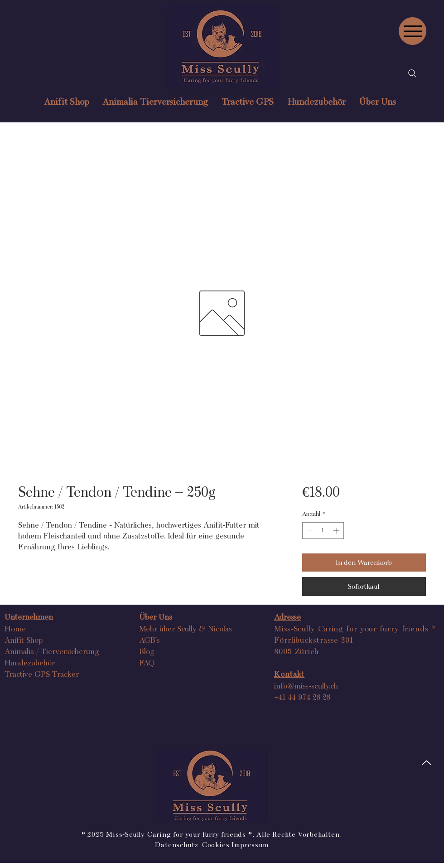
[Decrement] (309, 531)
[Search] (412, 73)
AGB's (150, 640)
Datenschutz (178, 845)
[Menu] (413, 31)
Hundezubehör (30, 662)
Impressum (250, 845)
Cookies (216, 845)
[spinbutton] (323, 531)
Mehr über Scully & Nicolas (186, 628)
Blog (147, 651)
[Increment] (337, 531)
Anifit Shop (24, 640)
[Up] (427, 763)
